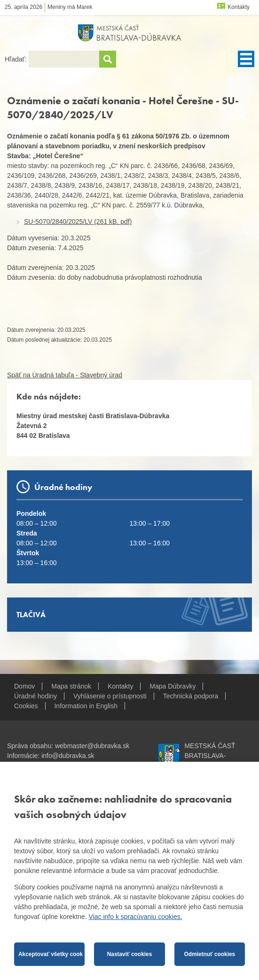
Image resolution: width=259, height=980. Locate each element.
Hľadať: (17, 59)
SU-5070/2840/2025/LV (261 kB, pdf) (78, 222)
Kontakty (239, 7)
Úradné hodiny (35, 696)
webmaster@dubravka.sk (92, 746)
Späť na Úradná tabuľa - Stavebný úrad (65, 375)
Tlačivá (31, 615)
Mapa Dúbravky (173, 686)
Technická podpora (191, 696)
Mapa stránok (71, 686)
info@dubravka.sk (68, 756)
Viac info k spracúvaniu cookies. (136, 917)
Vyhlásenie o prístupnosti (110, 696)
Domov (24, 686)
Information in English (86, 706)
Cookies (26, 706)
